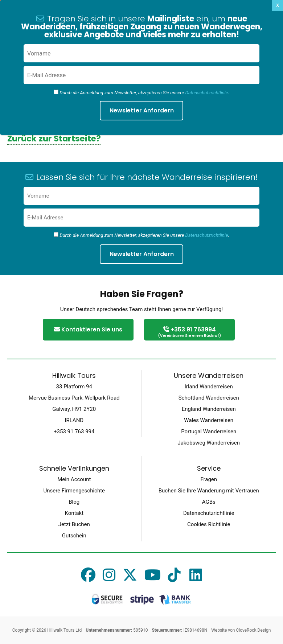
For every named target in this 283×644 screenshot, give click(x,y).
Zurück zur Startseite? (54, 139)
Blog (74, 502)
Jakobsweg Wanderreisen (209, 443)
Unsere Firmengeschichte (74, 491)
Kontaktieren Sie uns (88, 329)
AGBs (209, 502)
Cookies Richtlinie (209, 524)
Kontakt (74, 513)
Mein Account (74, 479)
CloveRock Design (253, 630)
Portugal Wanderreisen (209, 432)
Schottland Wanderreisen (209, 398)
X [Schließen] (278, 5)
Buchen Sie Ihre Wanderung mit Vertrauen (209, 491)
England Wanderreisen (209, 409)
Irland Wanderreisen (209, 387)
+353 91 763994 (189, 332)
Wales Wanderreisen (209, 420)
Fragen (209, 479)
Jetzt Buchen (74, 524)
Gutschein (74, 536)
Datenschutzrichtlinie (206, 235)
